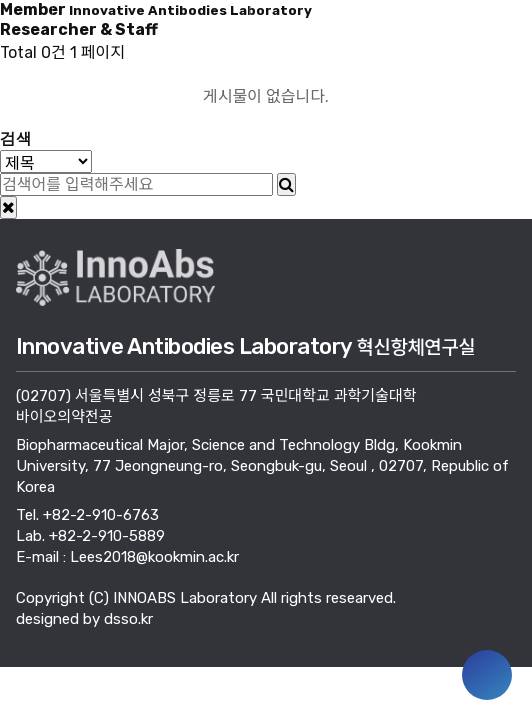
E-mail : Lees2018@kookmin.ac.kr (127, 557)
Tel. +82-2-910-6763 (87, 515)
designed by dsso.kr (84, 619)
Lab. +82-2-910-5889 (90, 536)
